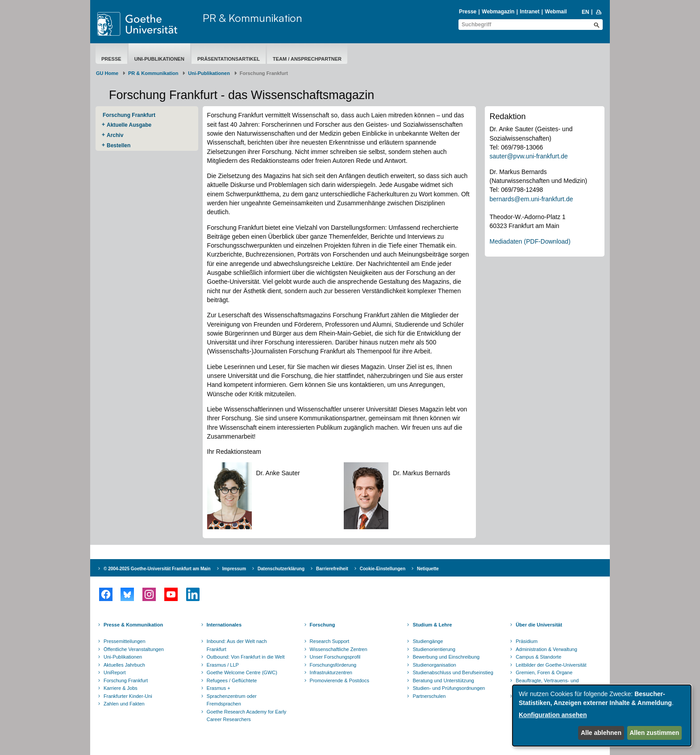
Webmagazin (498, 12)
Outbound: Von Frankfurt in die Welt (246, 657)
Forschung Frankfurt (129, 115)
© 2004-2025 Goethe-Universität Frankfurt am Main (157, 569)
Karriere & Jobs (121, 688)
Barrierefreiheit (332, 569)
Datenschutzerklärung (281, 569)
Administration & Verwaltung (546, 649)
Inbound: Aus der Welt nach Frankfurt (237, 645)
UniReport (115, 672)
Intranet (529, 12)
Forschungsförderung (333, 665)
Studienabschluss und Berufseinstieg (453, 672)
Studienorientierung (434, 649)
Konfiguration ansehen (553, 715)
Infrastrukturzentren (331, 672)
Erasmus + (219, 688)
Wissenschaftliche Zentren (339, 649)
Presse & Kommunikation (133, 625)
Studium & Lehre (432, 625)
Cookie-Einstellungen (383, 569)
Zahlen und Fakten (124, 704)
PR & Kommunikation (252, 18)
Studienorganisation (434, 665)
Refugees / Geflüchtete (232, 680)
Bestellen (119, 145)
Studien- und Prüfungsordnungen (449, 688)
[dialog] (602, 716)
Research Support (330, 641)
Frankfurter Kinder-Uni (128, 696)
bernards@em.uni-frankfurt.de (531, 199)
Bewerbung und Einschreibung (446, 657)
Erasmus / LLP (223, 665)
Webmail (556, 12)
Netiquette (428, 569)
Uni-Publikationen (159, 59)
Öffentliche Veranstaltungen (134, 649)
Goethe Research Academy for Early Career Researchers (247, 716)
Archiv (115, 135)
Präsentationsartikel (229, 59)
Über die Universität (539, 625)
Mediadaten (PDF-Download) (530, 241)
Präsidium (527, 641)
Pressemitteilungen (125, 641)
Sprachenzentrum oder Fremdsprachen (232, 700)
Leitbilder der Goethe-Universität (551, 665)
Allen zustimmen (654, 733)
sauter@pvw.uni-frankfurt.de (528, 156)
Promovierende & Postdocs (340, 680)
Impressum (234, 569)
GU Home (107, 73)
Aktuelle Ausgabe (129, 125)
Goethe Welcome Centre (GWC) (242, 672)
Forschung (323, 625)
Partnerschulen (429, 696)
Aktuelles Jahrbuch (124, 665)
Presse (468, 12)
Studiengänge (428, 641)
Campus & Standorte (538, 657)
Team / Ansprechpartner (307, 59)
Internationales (224, 625)
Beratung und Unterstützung (443, 680)
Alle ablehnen (601, 733)
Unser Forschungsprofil (335, 657)
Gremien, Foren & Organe (544, 672)
